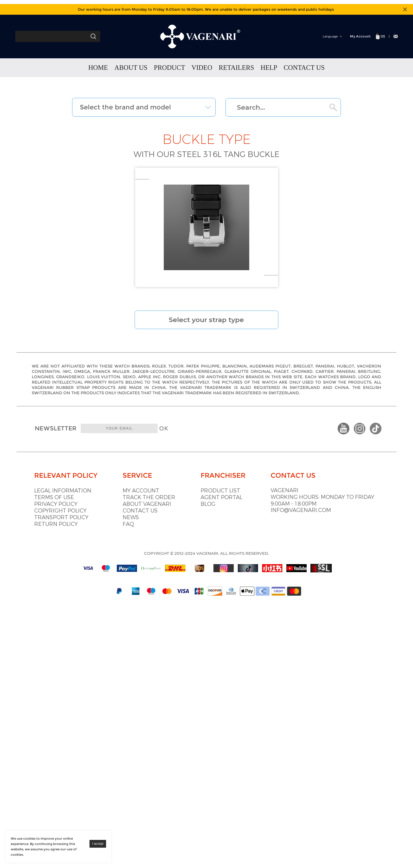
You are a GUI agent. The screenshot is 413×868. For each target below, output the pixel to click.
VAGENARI (307, 503)
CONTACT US (304, 69)
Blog (223, 517)
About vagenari (154, 517)
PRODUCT (170, 69)
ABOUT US (131, 69)
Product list (235, 503)
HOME (98, 69)
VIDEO (202, 69)
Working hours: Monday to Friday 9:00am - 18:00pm (334, 513)
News (138, 530)
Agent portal (236, 510)
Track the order (156, 510)
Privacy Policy (56, 517)
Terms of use (54, 510)
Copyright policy (61, 523)
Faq (136, 537)
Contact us (148, 523)
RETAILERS (236, 69)
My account (148, 503)
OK (172, 438)
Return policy (56, 537)
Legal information (63, 503)
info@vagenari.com (323, 523)
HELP (269, 69)
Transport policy (62, 530)
